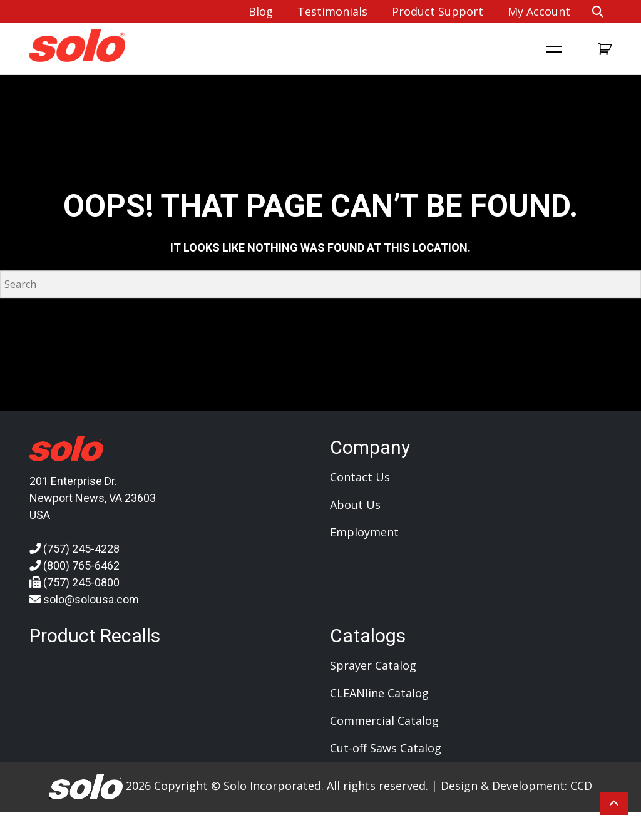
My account (539, 11)
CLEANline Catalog (379, 693)
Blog (261, 11)
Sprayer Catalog (373, 665)
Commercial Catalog (384, 720)
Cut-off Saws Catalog (386, 748)
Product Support (438, 11)
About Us (355, 505)
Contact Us (360, 477)
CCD (581, 786)
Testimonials (332, 11)
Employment (364, 532)
